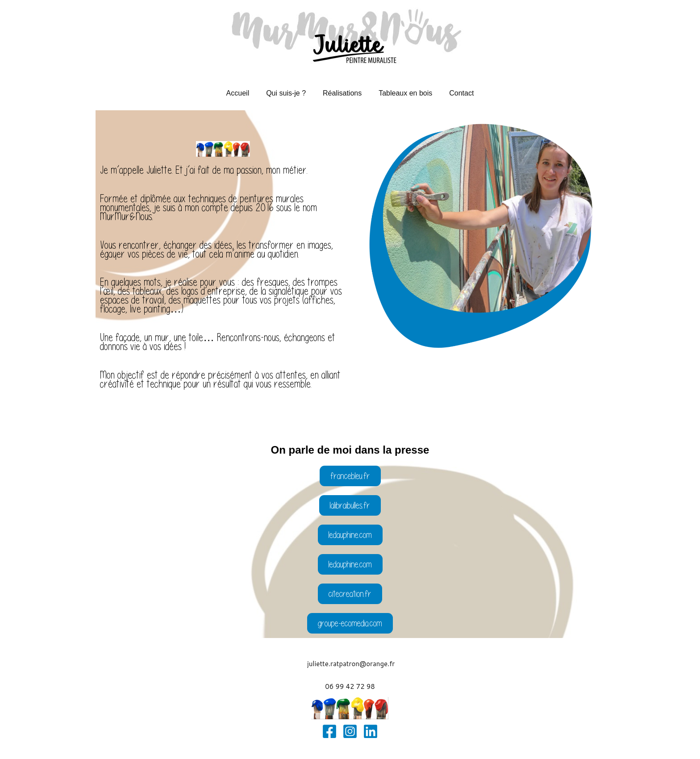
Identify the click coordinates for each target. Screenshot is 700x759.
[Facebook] (329, 731)
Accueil (243, 93)
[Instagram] (350, 731)
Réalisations (342, 93)
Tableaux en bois (403, 93)
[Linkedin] (371, 731)
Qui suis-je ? (289, 93)
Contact (456, 93)
